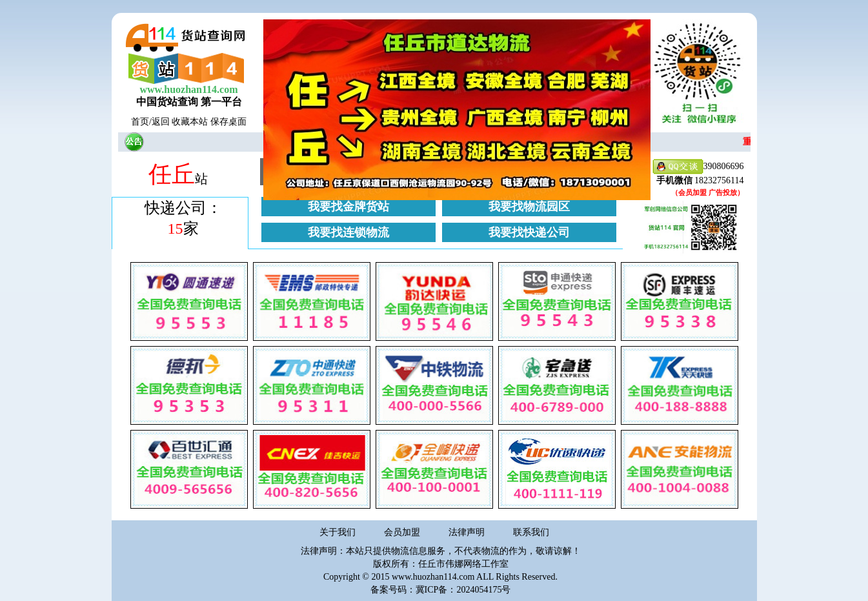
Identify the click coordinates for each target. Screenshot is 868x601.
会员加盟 (402, 532)
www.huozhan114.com (188, 89)
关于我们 (338, 532)
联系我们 (531, 532)
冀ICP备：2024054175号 (463, 590)
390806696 (698, 167)
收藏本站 (190, 122)
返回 (161, 122)
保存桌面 (228, 122)
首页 (140, 122)
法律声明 (467, 532)
